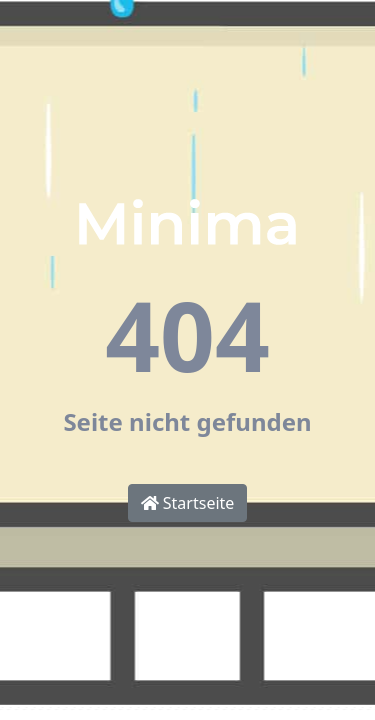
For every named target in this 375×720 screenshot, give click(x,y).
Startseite (188, 503)
